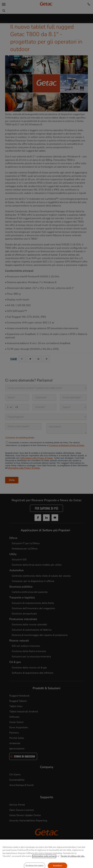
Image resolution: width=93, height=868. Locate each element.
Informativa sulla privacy (44, 866)
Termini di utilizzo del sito (73, 866)
